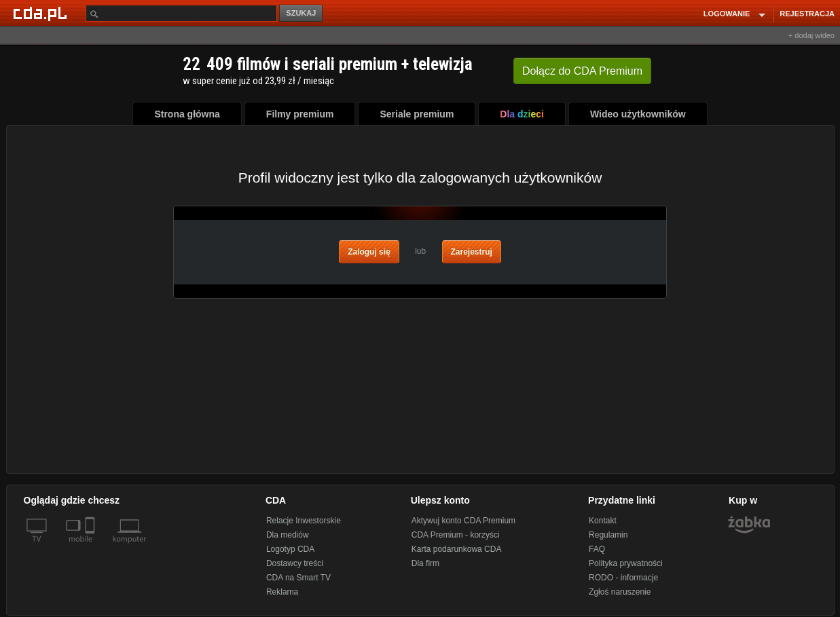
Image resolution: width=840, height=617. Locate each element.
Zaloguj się (369, 252)
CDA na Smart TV (298, 578)
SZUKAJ (301, 13)
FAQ (597, 549)
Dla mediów (288, 535)
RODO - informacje (623, 578)
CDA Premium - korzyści (456, 535)
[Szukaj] (181, 13)
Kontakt (603, 521)
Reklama (282, 592)
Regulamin (608, 535)
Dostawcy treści (295, 563)
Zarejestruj (472, 252)
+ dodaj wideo (811, 35)
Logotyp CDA (290, 549)
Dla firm (425, 563)
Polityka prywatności (626, 563)
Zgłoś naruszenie (620, 592)
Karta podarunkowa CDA (457, 549)
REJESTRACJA (807, 14)
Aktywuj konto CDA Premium (463, 521)
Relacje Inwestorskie (304, 521)
